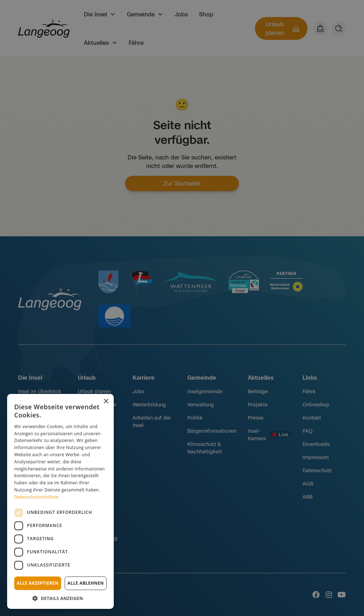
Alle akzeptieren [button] (38, 583)
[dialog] (60, 501)
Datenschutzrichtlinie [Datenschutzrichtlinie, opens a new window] (36, 497)
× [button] (106, 402)
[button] (60, 598)
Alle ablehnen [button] (86, 583)
